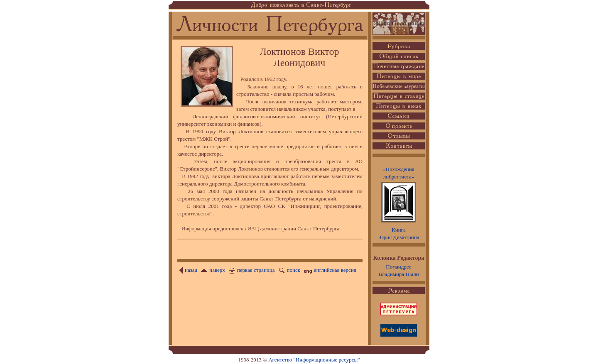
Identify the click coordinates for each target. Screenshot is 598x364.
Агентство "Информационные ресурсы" (314, 360)
